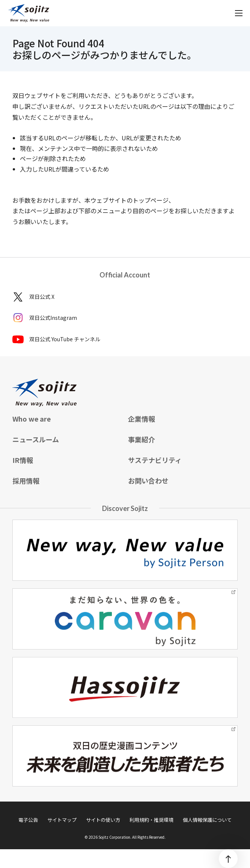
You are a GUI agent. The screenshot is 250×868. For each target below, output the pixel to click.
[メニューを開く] (239, 13)
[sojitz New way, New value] (29, 13)
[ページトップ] (228, 859)
